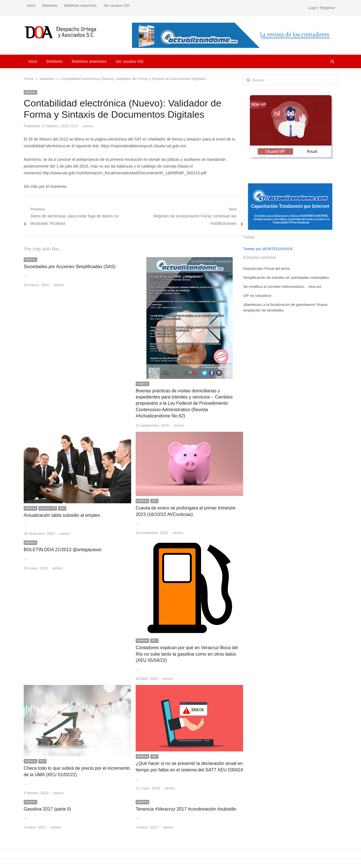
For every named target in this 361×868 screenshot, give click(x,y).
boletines (30, 92)
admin (57, 568)
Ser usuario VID (116, 5)
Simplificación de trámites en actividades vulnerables (286, 278)
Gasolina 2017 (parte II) (47, 809)
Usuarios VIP (48, 508)
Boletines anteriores (81, 5)
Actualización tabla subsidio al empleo (62, 515)
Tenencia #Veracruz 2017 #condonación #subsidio (186, 809)
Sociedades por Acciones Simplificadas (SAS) (70, 267)
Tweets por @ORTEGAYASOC (268, 249)
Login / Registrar (322, 8)
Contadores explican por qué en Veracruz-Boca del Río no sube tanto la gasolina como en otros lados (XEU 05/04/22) (187, 654)
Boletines (50, 5)
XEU (62, 508)
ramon (88, 126)
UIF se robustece (257, 296)
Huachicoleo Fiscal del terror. (267, 269)
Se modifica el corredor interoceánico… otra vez (282, 287)
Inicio (31, 5)
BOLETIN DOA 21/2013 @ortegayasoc (63, 550)
